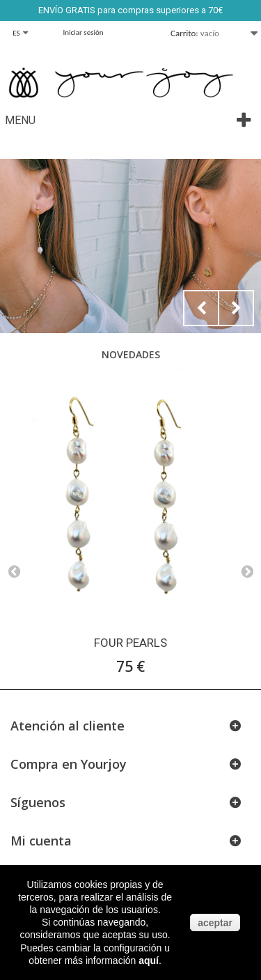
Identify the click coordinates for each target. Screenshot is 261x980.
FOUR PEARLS (130, 643)
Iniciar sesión (84, 32)
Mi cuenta (41, 841)
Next (236, 308)
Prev (201, 308)
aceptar (215, 923)
